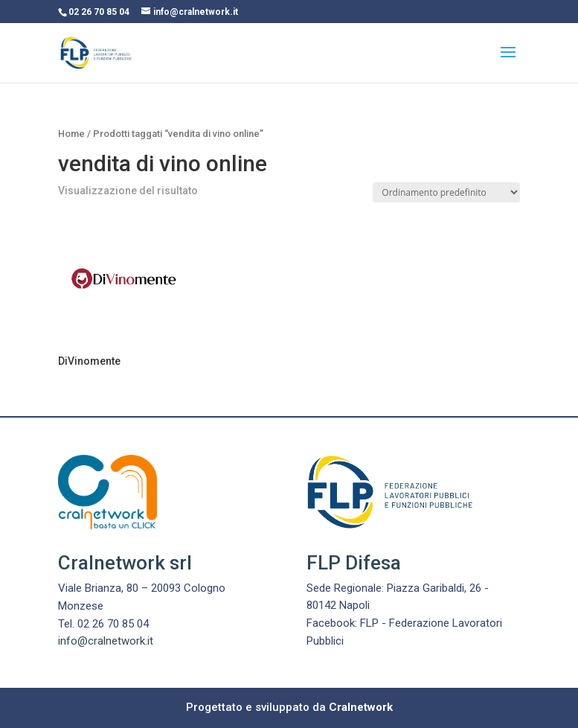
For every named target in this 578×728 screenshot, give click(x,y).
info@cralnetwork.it (106, 641)
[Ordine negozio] (446, 192)
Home (71, 134)
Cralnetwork (361, 707)
